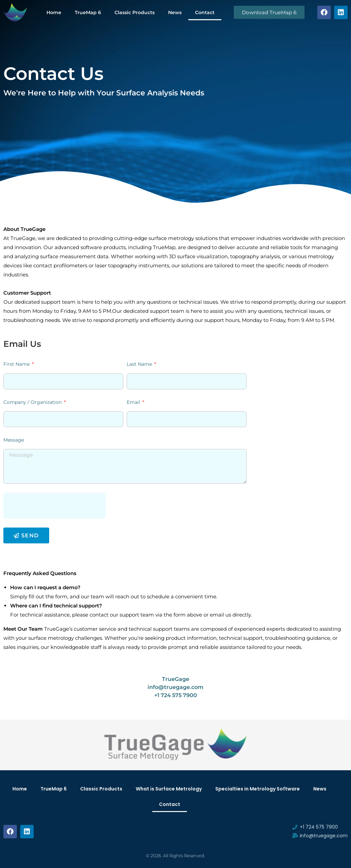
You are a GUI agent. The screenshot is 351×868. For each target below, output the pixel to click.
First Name (17, 364)
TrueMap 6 (88, 11)
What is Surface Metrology (169, 789)
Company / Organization (33, 402)
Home (54, 11)
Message (14, 440)
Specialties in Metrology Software (258, 789)
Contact (205, 11)
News (175, 11)
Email (134, 402)
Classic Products (135, 11)
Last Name (140, 364)
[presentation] (55, 506)
